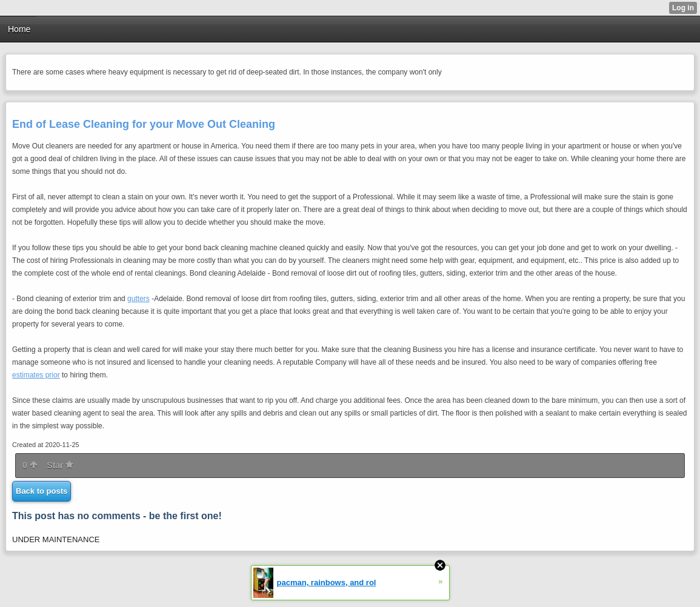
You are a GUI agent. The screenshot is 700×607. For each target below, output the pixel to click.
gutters (138, 299)
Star (60, 465)
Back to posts (42, 491)
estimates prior (36, 375)
